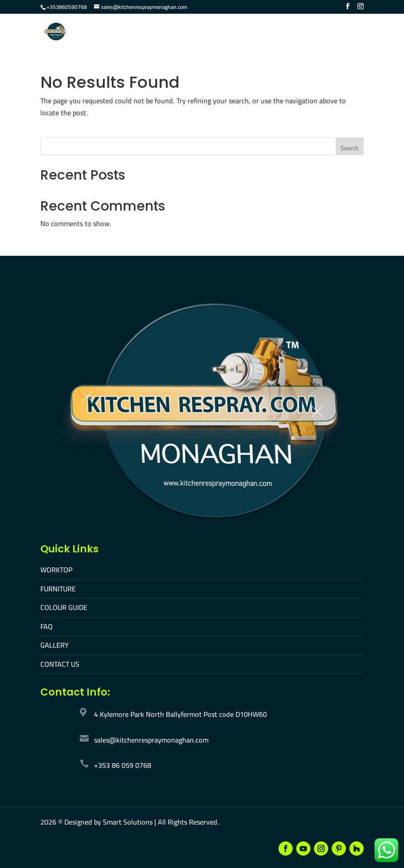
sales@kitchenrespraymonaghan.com (151, 740)
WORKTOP (56, 570)
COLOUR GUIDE (64, 607)
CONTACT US (60, 664)
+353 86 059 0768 (123, 765)
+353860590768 (67, 7)
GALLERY (55, 645)
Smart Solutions (128, 822)
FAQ (47, 626)
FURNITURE (58, 589)
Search (350, 148)
